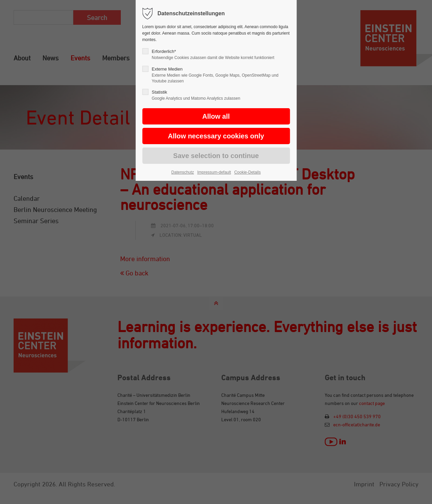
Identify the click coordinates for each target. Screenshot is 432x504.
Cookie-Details (247, 172)
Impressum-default (214, 172)
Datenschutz (183, 172)
